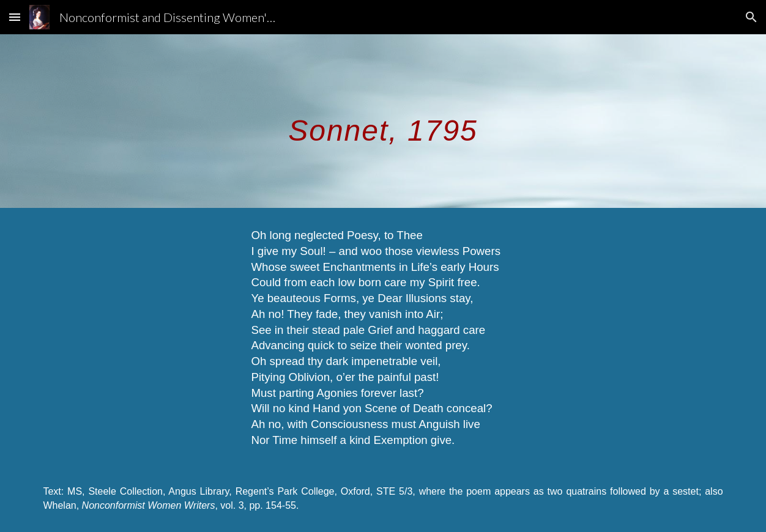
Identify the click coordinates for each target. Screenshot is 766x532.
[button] (15, 17)
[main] (383, 121)
